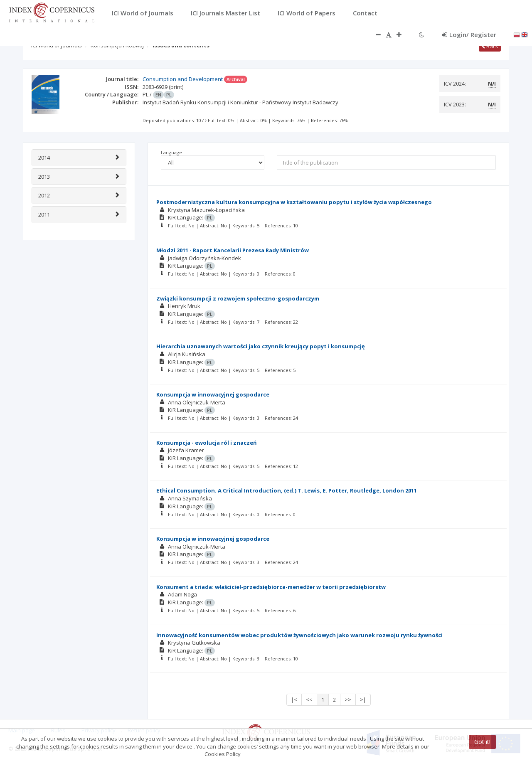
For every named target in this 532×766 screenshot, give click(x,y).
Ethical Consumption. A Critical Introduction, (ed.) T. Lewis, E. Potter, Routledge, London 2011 (287, 490)
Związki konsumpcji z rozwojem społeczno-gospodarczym (238, 298)
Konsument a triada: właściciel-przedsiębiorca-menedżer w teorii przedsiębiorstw (271, 587)
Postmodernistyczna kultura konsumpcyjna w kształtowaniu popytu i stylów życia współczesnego (294, 202)
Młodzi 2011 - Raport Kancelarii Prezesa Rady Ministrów (233, 250)
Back (490, 46)
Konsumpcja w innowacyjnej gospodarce (213, 394)
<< (309, 699)
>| (363, 699)
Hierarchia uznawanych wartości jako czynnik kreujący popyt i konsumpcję (261, 346)
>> (348, 699)
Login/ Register (469, 34)
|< (294, 699)
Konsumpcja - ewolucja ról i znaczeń (207, 443)
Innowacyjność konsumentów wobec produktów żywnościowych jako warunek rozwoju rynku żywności (299, 635)
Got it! (482, 742)
